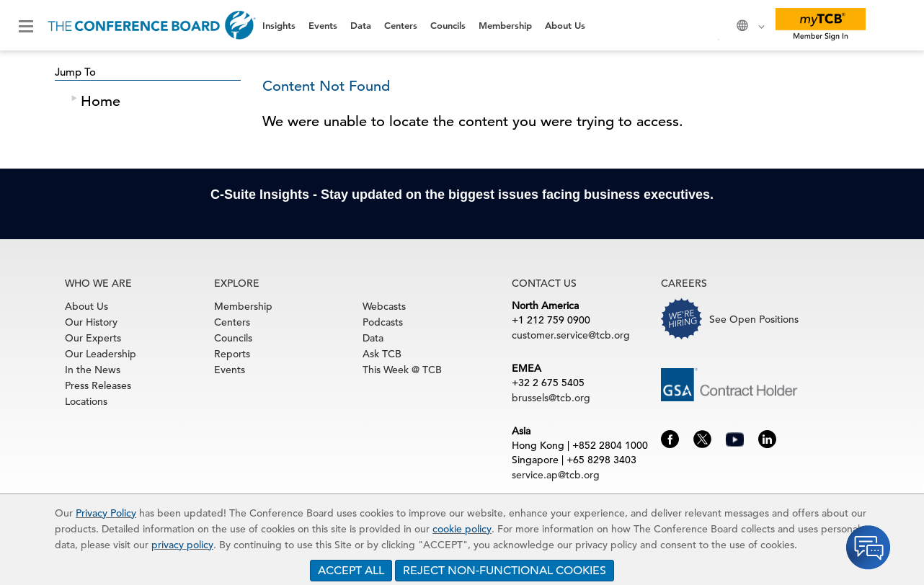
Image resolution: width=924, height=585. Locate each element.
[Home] (152, 25)
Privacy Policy (106, 513)
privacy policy (182, 545)
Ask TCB (382, 354)
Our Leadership (101, 354)
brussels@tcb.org (551, 398)
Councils (448, 25)
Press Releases (98, 385)
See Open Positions (754, 319)
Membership (505, 25)
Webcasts (384, 306)
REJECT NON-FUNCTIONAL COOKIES (505, 571)
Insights (279, 25)
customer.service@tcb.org (571, 335)
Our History (91, 322)
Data (361, 25)
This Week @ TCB (402, 370)
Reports (232, 354)
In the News (93, 370)
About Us (565, 25)
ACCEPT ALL (351, 571)
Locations (86, 401)
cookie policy (462, 529)
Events (323, 25)
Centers (401, 25)
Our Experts (93, 338)
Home (101, 101)
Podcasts (383, 322)
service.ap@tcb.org (556, 475)
